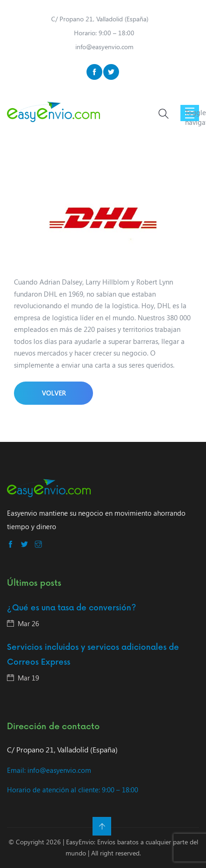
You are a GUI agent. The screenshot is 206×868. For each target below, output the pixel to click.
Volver (54, 393)
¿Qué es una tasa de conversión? (72, 608)
